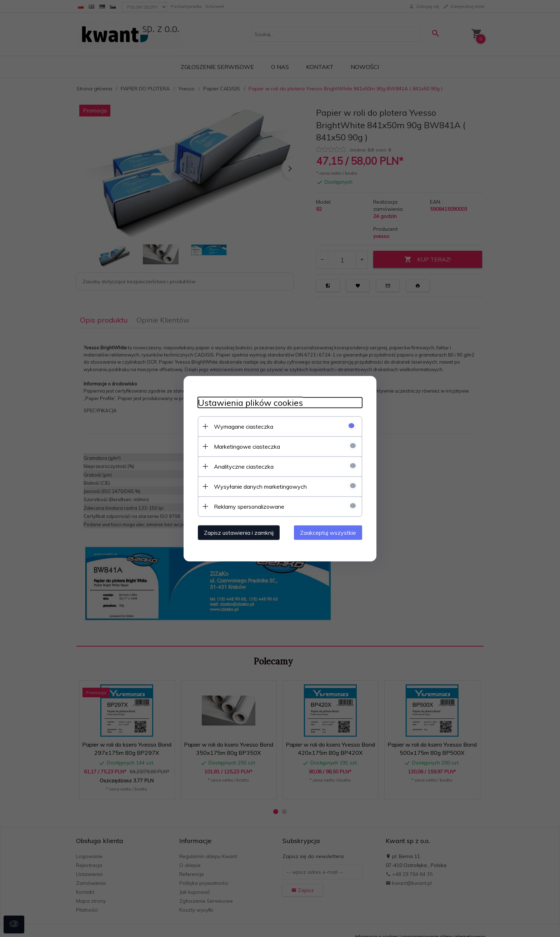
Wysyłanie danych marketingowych (260, 486)
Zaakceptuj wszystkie (328, 532)
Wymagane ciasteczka (244, 426)
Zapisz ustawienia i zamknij (239, 532)
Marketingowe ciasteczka (247, 446)
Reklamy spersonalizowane (249, 506)
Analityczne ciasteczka (244, 466)
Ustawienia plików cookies (250, 402)
